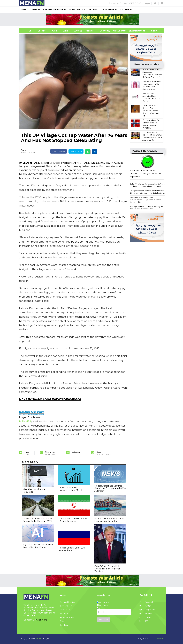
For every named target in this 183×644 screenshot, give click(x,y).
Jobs (62, 621)
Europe (42, 31)
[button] (155, 3)
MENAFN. (39, 639)
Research (93, 10)
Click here (42, 620)
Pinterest (146, 614)
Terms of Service (67, 602)
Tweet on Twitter (76, 151)
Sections (124, 10)
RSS (144, 621)
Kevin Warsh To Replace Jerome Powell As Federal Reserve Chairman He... (151, 111)
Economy (105, 31)
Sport (153, 31)
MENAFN (26, 163)
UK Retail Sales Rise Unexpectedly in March (71, 489)
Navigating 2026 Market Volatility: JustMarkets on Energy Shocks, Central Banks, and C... (146, 200)
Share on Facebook (59, 151)
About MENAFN (67, 617)
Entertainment (133, 31)
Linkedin (146, 617)
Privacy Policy (66, 606)
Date (24, 150)
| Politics (89, 31)
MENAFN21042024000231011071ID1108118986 (50, 399)
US (27, 31)
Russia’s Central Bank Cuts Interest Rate (72, 549)
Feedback (64, 625)
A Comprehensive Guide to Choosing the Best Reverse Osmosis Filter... (147, 208)
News (35, 10)
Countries (109, 10)
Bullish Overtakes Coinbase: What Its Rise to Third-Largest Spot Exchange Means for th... (148, 185)
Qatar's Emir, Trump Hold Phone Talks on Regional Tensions (107, 569)
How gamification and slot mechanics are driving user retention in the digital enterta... (148, 192)
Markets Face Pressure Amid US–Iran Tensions (73, 520)
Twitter (145, 606)
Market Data (76, 10)
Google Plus (147, 610)
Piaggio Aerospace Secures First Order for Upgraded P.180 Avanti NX (110, 488)
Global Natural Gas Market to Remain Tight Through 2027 (38, 520)
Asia (66, 31)
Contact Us (65, 610)
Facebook (146, 602)
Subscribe (103, 620)
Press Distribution (53, 10)
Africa (77, 31)
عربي (148, 3)
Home (24, 10)
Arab (54, 31)
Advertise (64, 614)
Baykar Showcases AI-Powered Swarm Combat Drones (38, 546)
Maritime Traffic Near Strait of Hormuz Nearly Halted (109, 520)
